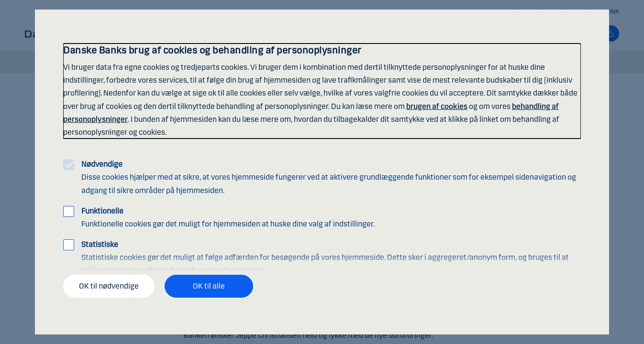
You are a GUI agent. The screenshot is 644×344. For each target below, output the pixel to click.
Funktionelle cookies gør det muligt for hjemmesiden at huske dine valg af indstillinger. (228, 217)
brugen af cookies (437, 106)
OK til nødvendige (109, 286)
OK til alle (209, 286)
